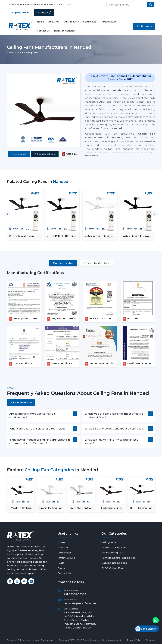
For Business (144, 26)
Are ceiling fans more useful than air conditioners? (32, 416)
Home (40, 22)
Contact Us (43, 31)
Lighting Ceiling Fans (111, 508)
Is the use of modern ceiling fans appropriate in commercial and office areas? (40, 442)
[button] (155, 214)
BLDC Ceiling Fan (141, 508)
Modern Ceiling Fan (21, 508)
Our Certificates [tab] (63, 263)
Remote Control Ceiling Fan (81, 508)
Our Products (71, 22)
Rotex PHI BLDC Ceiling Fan (62, 236)
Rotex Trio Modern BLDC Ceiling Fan (21, 236)
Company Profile (20, 13)
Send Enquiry (19, 154)
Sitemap (151, 640)
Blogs (61, 568)
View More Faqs (21, 402)
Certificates (90, 22)
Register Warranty (64, 31)
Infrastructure (109, 22)
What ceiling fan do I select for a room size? (37, 429)
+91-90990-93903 (75, 594)
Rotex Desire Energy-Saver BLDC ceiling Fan (138, 236)
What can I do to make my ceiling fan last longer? (111, 442)
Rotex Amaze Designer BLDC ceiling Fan (100, 236)
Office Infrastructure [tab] (96, 263)
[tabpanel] (81, 319)
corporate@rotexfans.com (80, 603)
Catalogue (44, 13)
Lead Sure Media (44, 640)
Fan (19, 53)
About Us (54, 22)
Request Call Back (45, 154)
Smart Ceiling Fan (51, 508)
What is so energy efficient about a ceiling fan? (115, 429)
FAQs (61, 563)
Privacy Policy (134, 640)
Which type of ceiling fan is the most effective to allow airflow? (114, 416)
